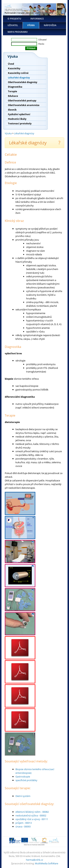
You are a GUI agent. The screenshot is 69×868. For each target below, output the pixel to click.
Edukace (13, 96)
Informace (37, 19)
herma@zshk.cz (34, 860)
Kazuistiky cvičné (18, 73)
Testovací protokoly (20, 123)
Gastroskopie (23, 777)
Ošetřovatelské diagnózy (23, 82)
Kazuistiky (14, 68)
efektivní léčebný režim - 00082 (32, 812)
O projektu (14, 19)
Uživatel (13, 25)
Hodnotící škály (17, 119)
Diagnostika (15, 87)
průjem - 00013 (24, 823)
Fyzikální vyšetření (19, 114)
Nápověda (50, 25)
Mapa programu (18, 32)
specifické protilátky (26, 780)
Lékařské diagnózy (19, 78)
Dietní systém (23, 796)
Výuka (31, 25)
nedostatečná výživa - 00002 (31, 815)
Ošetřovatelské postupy (22, 100)
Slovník (12, 110)
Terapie (13, 91)
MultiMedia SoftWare (47, 863)
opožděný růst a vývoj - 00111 (32, 819)
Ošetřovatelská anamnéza (24, 105)
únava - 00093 (23, 826)
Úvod (11, 64)
